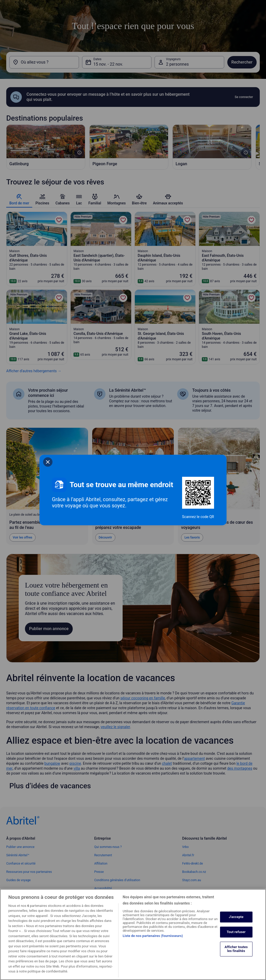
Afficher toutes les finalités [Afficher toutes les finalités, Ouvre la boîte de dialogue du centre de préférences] (236, 954)
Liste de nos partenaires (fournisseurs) (153, 941)
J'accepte (236, 923)
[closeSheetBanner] (48, 462)
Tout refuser (236, 938)
